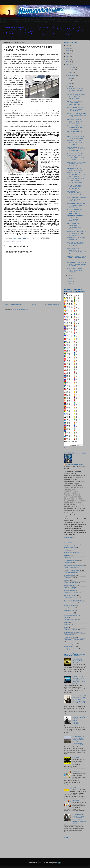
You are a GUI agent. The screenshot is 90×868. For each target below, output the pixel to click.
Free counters (68, 448)
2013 (68, 62)
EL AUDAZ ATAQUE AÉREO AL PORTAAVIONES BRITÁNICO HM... (76, 97)
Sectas (66, 627)
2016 (68, 54)
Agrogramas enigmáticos (72, 545)
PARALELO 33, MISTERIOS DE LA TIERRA (78, 661)
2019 (68, 45)
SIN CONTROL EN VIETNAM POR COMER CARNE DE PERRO (77, 258)
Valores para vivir (69, 646)
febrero (70, 281)
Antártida (67, 550)
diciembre (71, 67)
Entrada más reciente (13, 305)
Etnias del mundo (69, 575)
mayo (70, 86)
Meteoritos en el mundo (71, 593)
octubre (70, 73)
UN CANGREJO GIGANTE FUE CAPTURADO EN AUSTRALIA (76, 244)
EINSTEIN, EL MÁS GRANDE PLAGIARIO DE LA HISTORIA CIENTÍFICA (79, 720)
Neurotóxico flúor (69, 608)
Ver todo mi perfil (69, 537)
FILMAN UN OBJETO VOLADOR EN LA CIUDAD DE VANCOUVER (77, 174)
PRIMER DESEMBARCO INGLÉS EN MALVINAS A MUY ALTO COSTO (76, 149)
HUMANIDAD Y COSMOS (74, 464)
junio (69, 84)
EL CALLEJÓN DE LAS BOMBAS (75, 133)
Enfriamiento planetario (71, 573)
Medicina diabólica (70, 590)
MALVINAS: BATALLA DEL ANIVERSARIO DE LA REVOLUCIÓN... (76, 128)
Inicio (34, 305)
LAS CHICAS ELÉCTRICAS (76, 153)
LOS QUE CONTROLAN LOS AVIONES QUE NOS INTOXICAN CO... (77, 164)
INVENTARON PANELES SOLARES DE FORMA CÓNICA (75, 90)
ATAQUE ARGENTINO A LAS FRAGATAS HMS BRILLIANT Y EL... (77, 199)
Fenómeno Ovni (69, 578)
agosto (70, 78)
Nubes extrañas (69, 613)
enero (70, 284)
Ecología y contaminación (72, 570)
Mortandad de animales (71, 598)
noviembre (71, 70)
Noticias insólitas (16, 241)
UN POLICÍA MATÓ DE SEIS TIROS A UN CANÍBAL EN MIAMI (77, 115)
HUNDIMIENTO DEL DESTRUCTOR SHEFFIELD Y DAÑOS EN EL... (77, 251)
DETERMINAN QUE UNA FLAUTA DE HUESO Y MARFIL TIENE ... (75, 109)
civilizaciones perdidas (71, 560)
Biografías (67, 555)
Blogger (59, 863)
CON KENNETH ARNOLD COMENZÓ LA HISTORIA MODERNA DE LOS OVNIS (79, 680)
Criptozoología (68, 563)
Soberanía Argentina (70, 630)
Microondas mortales (70, 595)
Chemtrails (67, 558)
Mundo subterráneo (70, 605)
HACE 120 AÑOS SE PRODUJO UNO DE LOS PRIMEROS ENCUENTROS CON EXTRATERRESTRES (79, 700)
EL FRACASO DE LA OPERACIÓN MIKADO (75, 169)
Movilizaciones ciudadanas (72, 600)
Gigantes (67, 580)
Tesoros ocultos (69, 635)
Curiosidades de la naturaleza (73, 565)
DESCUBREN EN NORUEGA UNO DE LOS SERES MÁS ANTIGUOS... (77, 264)
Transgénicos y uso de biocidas (74, 640)
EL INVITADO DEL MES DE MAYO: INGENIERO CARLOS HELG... (76, 121)
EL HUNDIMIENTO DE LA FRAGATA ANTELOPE (76, 137)
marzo (70, 278)
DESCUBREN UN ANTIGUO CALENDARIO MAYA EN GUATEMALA (76, 205)
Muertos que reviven (70, 603)
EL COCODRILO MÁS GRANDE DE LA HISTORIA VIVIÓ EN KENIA (75, 226)
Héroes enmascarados (71, 583)
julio (69, 81)
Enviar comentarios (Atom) (21, 309)
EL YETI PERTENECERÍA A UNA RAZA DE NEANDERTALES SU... (76, 103)
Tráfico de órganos (70, 637)
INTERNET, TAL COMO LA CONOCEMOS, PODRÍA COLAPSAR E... (76, 158)
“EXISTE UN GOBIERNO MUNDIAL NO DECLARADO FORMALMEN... (75, 218)
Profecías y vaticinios (70, 620)
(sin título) (76, 757)
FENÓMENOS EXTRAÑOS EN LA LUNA (76, 239)
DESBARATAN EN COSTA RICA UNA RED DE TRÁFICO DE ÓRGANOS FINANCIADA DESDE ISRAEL (79, 819)
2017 (68, 51)
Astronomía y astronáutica (72, 553)
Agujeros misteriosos (70, 548)
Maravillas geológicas (71, 588)
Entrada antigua (52, 305)
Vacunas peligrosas (70, 644)
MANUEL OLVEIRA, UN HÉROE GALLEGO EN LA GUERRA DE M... (76, 211)
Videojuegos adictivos (71, 649)
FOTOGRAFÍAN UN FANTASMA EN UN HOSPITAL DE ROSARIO (76, 193)
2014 (68, 59)
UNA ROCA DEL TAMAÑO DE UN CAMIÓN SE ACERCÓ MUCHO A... (76, 181)
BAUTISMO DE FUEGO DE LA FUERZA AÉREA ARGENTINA (76, 270)
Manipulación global (70, 585)
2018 (68, 48)
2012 (68, 65)
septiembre (71, 75)
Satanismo (67, 625)
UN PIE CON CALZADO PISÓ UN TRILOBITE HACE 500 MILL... (75, 187)
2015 (68, 56)
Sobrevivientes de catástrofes (73, 632)
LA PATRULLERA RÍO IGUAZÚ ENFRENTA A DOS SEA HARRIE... (75, 143)
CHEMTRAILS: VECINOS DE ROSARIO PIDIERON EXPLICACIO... (77, 233)
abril (69, 275)
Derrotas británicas (70, 568)
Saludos (66, 622)
